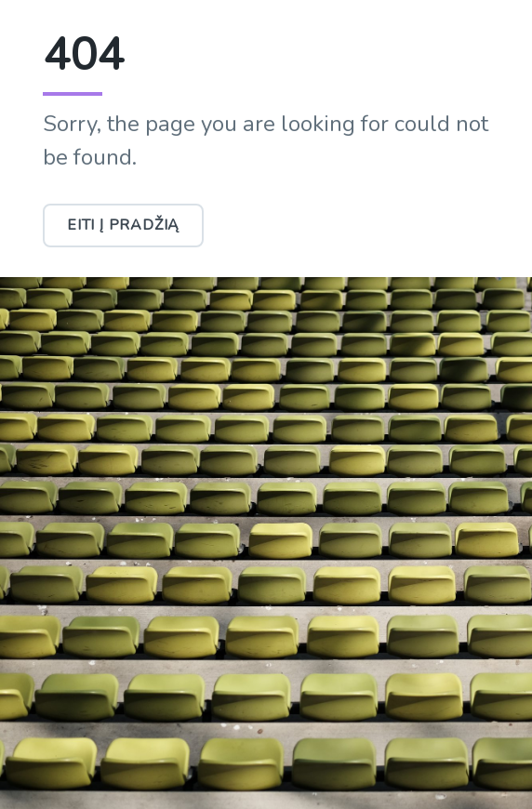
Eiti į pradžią (123, 225)
